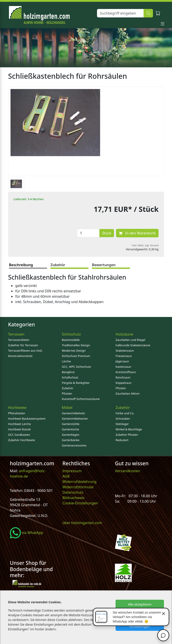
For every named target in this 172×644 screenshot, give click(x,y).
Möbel (67, 408)
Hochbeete (17, 408)
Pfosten (67, 393)
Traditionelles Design (76, 345)
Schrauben (123, 419)
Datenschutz (73, 492)
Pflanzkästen (17, 413)
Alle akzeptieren (140, 604)
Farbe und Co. (125, 413)
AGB (66, 476)
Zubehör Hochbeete (21, 440)
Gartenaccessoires (74, 445)
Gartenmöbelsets (73, 413)
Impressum (72, 471)
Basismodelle (71, 340)
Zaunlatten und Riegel (130, 340)
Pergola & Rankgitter (76, 383)
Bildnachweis (74, 498)
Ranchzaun (123, 377)
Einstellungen (140, 626)
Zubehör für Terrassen (23, 345)
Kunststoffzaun (126, 372)
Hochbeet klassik (19, 429)
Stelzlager (122, 424)
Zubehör (68, 388)
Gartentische (70, 429)
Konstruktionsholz (20, 356)
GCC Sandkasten (19, 435)
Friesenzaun (124, 356)
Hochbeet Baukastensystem (27, 419)
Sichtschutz (71, 334)
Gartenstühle (71, 424)
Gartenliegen (71, 435)
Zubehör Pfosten (127, 435)
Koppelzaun (124, 383)
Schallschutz (70, 377)
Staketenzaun (125, 351)
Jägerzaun (122, 361)
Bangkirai (68, 372)
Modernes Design (74, 351)
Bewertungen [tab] (104, 265)
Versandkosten (127, 471)
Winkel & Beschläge (129, 429)
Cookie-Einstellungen (80, 503)
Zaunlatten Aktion (128, 393)
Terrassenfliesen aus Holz (25, 351)
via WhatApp (26, 533)
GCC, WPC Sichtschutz (76, 367)
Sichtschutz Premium (76, 356)
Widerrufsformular (78, 487)
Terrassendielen (19, 340)
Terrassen (16, 334)
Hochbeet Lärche (19, 424)
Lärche (66, 361)
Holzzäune (124, 334)
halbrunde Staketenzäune (133, 345)
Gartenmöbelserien (75, 419)
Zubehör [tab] (58, 265)
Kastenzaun (123, 367)
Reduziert (122, 440)
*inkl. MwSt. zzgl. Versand (145, 245)
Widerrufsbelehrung (80, 482)
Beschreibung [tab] (21, 265)
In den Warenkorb (137, 233)
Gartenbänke (71, 440)
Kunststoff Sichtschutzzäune (81, 399)
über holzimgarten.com (82, 523)
